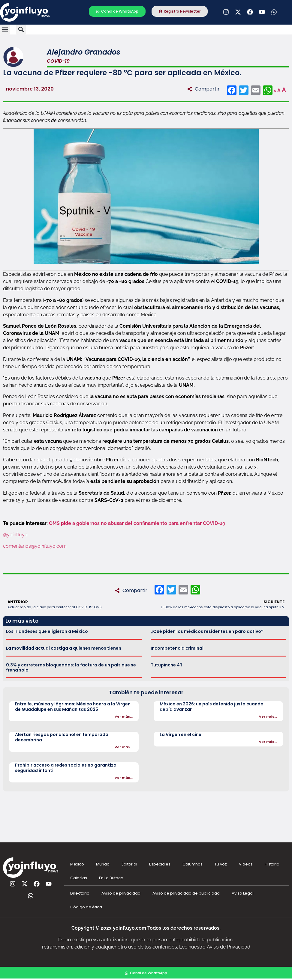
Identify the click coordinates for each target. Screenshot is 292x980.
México (77, 864)
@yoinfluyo (15, 535)
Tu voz (221, 864)
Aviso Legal (243, 893)
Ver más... (124, 716)
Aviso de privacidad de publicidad (186, 893)
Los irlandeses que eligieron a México (47, 631)
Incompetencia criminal (177, 648)
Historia (272, 864)
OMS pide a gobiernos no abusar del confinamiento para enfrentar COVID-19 (137, 523)
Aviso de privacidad (121, 893)
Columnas (193, 864)
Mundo (103, 864)
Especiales (160, 864)
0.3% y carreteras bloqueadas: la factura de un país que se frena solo (71, 667)
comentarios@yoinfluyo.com (35, 546)
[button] (5, 30)
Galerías (79, 878)
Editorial (129, 864)
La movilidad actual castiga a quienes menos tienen (64, 648)
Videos (246, 864)
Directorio (80, 893)
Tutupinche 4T (167, 665)
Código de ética (86, 907)
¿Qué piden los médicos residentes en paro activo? (207, 631)
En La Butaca (111, 878)
